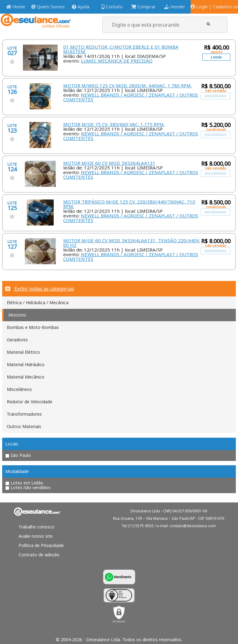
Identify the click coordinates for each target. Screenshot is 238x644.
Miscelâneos (19, 389)
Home (16, 7)
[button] (208, 24)
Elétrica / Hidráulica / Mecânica (38, 302)
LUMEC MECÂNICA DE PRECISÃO (117, 61)
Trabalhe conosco (37, 527)
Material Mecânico (26, 377)
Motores (17, 315)
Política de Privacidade (41, 545)
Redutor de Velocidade (30, 402)
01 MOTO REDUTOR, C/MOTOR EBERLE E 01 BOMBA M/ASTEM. (121, 49)
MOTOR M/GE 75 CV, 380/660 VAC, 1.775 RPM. (114, 124)
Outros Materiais (24, 426)
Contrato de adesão (39, 555)
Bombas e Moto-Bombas (33, 327)
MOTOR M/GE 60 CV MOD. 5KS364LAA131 (109, 163)
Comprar (143, 7)
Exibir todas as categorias (40, 289)
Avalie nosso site (36, 536)
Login (199, 7)
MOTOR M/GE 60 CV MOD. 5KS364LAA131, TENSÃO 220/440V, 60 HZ (132, 243)
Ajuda (81, 7)
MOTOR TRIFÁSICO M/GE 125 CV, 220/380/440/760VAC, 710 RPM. (129, 204)
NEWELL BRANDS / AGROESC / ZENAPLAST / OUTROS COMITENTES (131, 97)
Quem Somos (48, 7)
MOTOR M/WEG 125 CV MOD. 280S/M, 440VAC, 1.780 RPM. (128, 85)
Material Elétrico (23, 352)
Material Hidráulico (26, 364)
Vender (175, 7)
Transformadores (24, 414)
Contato (112, 7)
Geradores (17, 340)
